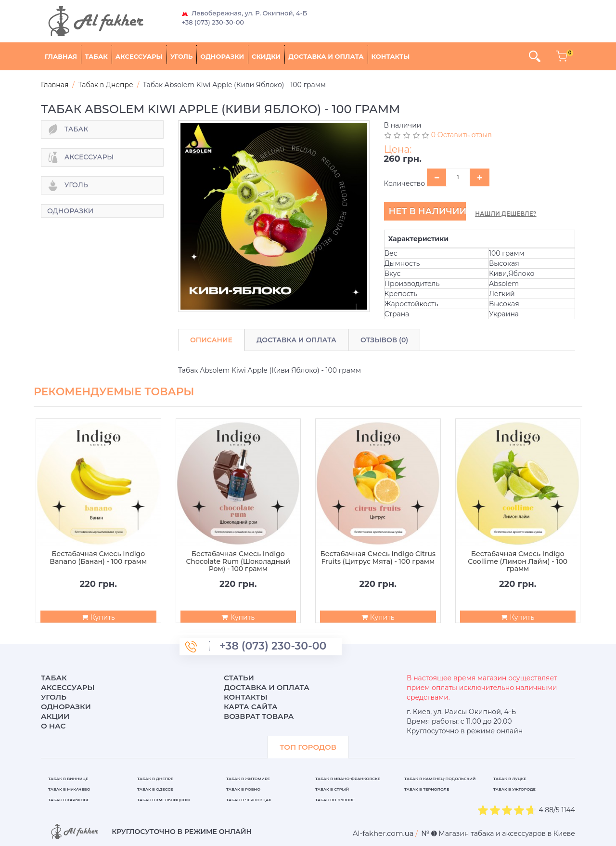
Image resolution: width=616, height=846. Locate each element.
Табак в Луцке (510, 779)
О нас (53, 726)
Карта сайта (251, 707)
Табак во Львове (335, 800)
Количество (405, 183)
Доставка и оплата (326, 56)
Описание (211, 340)
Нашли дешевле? (506, 214)
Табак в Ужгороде (514, 789)
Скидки (266, 56)
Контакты (391, 56)
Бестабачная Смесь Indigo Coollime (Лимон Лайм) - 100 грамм (518, 561)
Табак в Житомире (248, 779)
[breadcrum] (383, 833)
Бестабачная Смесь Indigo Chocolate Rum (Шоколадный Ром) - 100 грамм (238, 561)
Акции (55, 716)
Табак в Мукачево (69, 789)
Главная (61, 56)
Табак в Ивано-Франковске (348, 779)
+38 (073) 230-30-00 (213, 22)
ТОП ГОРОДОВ (308, 747)
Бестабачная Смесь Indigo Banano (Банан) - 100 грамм (98, 558)
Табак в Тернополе (427, 789)
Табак (96, 56)
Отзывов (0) (384, 340)
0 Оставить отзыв (462, 135)
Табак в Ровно (243, 789)
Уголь (181, 56)
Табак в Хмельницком (164, 800)
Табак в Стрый (332, 789)
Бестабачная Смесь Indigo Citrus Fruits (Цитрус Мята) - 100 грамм (378, 558)
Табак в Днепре (155, 779)
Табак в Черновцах (249, 800)
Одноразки (222, 56)
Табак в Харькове (69, 800)
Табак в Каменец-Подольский (440, 779)
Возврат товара (259, 716)
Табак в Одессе (155, 789)
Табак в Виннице (68, 779)
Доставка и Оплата (296, 340)
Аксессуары (139, 56)
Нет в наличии (427, 211)
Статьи (239, 678)
